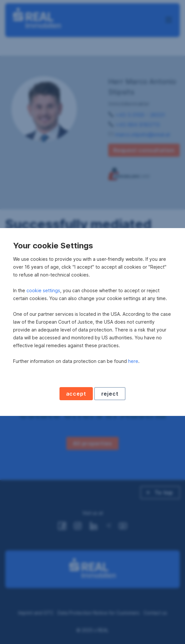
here (133, 361)
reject (110, 394)
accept (76, 394)
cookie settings (43, 290)
